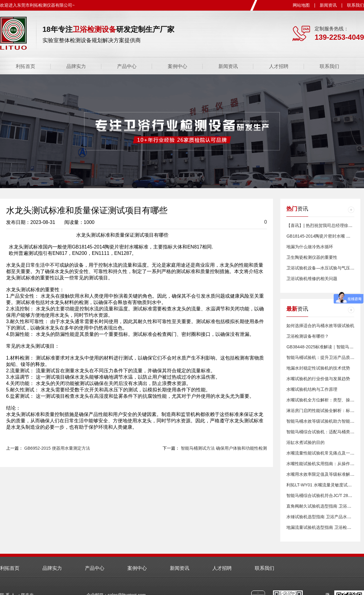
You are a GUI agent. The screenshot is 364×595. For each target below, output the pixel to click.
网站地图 (301, 5)
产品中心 (127, 66)
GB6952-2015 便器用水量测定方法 (57, 448)
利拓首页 (25, 66)
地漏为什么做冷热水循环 (310, 247)
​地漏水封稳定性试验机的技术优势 (318, 368)
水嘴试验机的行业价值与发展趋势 (318, 379)
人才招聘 (279, 66)
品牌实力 (76, 66)
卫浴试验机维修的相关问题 (312, 279)
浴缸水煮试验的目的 (305, 442)
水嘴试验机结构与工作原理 (312, 389)
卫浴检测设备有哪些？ (308, 336)
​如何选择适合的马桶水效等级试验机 (320, 326)
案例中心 (177, 66)
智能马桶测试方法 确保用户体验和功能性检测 (224, 448)
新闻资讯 (328, 5)
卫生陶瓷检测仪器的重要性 (312, 257)
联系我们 (356, 5)
